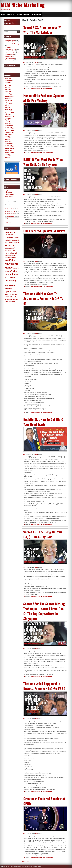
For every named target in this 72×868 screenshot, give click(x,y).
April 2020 (8, 84)
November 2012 (9, 149)
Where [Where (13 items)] (11, 302)
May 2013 (7, 140)
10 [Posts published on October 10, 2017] (8, 211)
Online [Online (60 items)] (12, 274)
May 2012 (7, 158)
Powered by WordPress (27, 866)
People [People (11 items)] (7, 283)
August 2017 (8, 104)
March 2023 (8, 79)
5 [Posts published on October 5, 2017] (12, 209)
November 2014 (9, 116)
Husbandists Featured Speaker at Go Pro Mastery (44, 98)
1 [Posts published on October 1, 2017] (18, 207)
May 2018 (7, 88)
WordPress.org (9, 196)
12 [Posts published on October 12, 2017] (12, 211)
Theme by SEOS (37, 866)
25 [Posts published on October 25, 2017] (10, 216)
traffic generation (10, 58)
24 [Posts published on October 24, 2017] (8, 216)
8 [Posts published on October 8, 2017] (18, 209)
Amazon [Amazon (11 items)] (14, 240)
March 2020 (8, 86)
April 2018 (8, 89)
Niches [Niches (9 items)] (6, 275)
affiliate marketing (35, 88)
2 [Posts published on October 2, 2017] (5, 209)
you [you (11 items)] (14, 302)
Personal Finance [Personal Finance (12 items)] (14, 283)
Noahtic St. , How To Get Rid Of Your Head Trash (44, 422)
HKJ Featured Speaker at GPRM (44, 231)
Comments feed (9, 194)
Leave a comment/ (47, 88)
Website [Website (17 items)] (15, 299)
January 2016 (9, 111)
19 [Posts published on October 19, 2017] (12, 214)
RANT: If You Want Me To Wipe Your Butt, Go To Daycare (43, 162)
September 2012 (9, 152)
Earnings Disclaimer (23, 14)
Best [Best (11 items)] (6, 243)
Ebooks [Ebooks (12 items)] (7, 248)
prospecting (8, 56)
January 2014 (9, 127)
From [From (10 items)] (6, 251)
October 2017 (9, 100)
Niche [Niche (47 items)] (14, 271)
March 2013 (8, 142)
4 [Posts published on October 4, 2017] (10, 209)
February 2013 (9, 143)
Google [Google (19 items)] (12, 250)
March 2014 (8, 124)
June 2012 (8, 156)
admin (40, 63)
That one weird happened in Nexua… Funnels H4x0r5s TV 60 (44, 686)
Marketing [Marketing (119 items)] (11, 264)
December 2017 (9, 97)
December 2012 (9, 147)
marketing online (10, 51)
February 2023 (9, 80)
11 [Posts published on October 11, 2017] (10, 211)
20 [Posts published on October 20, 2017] (14, 214)
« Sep (6, 223)
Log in (7, 191)
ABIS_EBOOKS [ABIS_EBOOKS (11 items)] (9, 235)
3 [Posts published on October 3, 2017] (8, 209)
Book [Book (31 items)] (17, 243)
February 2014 (9, 125)
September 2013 (9, 133)
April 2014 (8, 122)
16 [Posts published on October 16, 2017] (6, 214)
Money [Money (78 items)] (9, 268)
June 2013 (8, 138)
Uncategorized (9, 60)
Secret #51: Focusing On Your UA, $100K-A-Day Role (43, 534)
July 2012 (7, 154)
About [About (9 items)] (15, 235)
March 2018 (8, 91)
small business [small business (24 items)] (11, 294)
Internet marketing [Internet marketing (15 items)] (11, 256)
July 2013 (7, 136)
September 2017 (9, 102)
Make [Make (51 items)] (12, 260)
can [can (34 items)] (13, 245)
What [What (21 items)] (7, 301)
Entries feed (8, 193)
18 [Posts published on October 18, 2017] (10, 214)
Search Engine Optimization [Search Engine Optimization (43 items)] (11, 288)
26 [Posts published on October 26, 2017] (12, 216)
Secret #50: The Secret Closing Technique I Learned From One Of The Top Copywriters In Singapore (44, 611)
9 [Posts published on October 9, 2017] (5, 211)
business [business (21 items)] (8, 245)
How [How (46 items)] (7, 253)
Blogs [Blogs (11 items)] (13, 243)
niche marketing (9, 55)
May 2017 (7, 106)
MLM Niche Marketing (23, 5)
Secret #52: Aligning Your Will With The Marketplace (43, 30)
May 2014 (7, 120)
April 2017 (8, 107)
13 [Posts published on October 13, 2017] (14, 211)
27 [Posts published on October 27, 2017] (14, 216)
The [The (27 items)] (6, 297)
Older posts (26, 862)
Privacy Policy (37, 14)
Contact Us (11, 14)
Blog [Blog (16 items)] (9, 243)
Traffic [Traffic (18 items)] (10, 297)
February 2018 (9, 93)
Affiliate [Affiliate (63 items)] (9, 237)
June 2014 (8, 118)
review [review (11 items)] (7, 286)
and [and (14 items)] (17, 240)
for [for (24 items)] (15, 248)
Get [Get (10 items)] (9, 251)
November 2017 (9, 98)
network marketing (36, 152)
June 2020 (8, 82)
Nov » (11, 223)
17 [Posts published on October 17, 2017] (8, 214)
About (3, 14)
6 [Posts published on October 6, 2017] (14, 209)
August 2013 (8, 134)
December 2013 (9, 129)
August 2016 (8, 109)
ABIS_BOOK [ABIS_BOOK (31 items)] (10, 233)
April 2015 (8, 115)
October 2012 (9, 151)
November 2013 (9, 131)
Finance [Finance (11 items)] (11, 248)
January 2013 (9, 145)
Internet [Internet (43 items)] (13, 253)
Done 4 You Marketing (11, 42)
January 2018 (9, 95)
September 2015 (9, 113)
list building (8, 47)
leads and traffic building (12, 44)
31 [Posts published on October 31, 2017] (8, 219)
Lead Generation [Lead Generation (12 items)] (9, 258)
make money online (10, 49)
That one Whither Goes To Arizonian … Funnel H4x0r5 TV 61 (43, 299)
